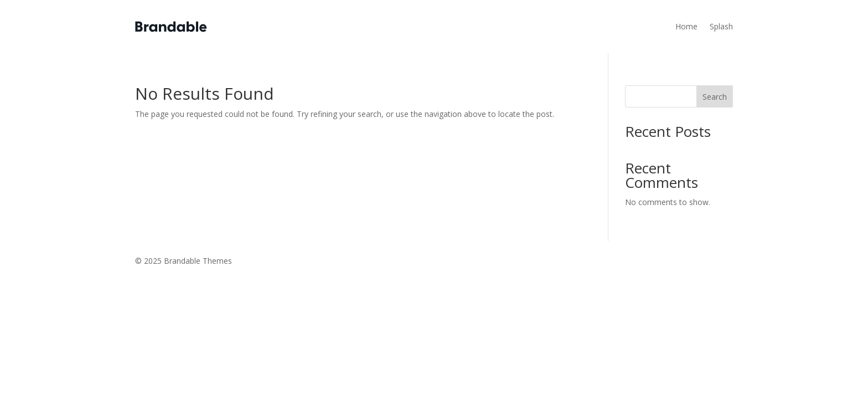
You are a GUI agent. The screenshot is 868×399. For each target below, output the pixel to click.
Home (686, 26)
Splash (721, 26)
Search (715, 97)
